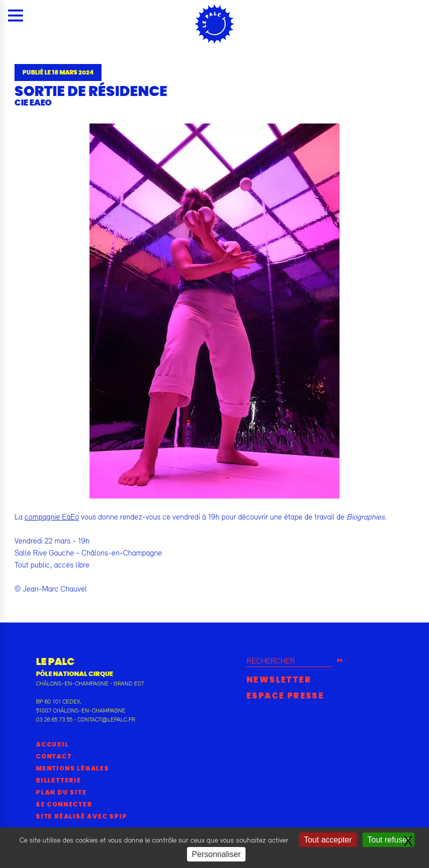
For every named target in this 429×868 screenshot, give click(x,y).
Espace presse (285, 696)
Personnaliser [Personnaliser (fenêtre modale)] (216, 854)
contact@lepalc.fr (106, 719)
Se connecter (64, 804)
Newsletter (279, 680)
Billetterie (59, 780)
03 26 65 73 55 (54, 719)
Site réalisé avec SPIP (82, 816)
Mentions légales (73, 768)
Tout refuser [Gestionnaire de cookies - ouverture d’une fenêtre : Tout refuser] (388, 840)
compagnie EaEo (52, 516)
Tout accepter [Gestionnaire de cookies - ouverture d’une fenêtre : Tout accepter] (328, 840)
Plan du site (61, 792)
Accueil (52, 744)
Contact (54, 756)
